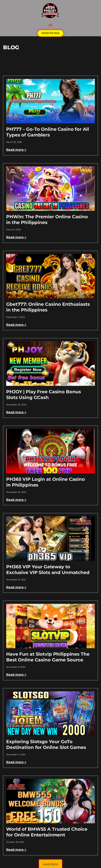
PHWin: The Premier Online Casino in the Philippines (47, 220)
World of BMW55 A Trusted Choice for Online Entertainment (47, 832)
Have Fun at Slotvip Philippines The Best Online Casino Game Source (48, 657)
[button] (51, 25)
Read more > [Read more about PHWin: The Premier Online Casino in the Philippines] (16, 237)
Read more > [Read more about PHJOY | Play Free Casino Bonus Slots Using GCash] (16, 412)
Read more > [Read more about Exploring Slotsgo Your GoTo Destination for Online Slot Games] (16, 762)
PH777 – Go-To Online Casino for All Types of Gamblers (47, 132)
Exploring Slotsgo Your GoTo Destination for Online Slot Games (46, 744)
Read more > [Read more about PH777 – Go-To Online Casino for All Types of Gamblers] (16, 150)
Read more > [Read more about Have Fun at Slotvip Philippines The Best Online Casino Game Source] (16, 675)
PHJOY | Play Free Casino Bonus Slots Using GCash (44, 395)
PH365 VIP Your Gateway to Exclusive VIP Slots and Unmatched (48, 570)
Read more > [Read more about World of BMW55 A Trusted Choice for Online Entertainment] (16, 850)
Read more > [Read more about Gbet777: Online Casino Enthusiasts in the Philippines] (16, 325)
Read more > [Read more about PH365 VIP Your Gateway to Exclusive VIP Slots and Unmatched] (16, 587)
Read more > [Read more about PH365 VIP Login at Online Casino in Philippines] (16, 500)
